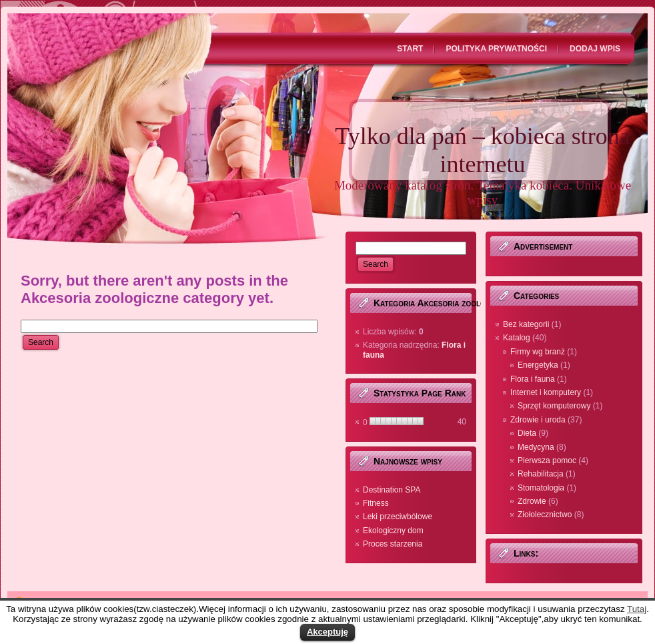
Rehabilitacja (541, 474)
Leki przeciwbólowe (398, 517)
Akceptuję (327, 632)
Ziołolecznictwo (545, 515)
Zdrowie (532, 501)
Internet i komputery (546, 392)
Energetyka (538, 365)
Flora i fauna (533, 379)
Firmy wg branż (538, 352)
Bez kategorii (526, 324)
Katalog (517, 338)
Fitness (376, 503)
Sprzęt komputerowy (554, 406)
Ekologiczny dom (393, 531)
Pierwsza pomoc (547, 460)
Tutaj (637, 609)
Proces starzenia (393, 544)
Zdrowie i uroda (538, 420)
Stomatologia (541, 488)
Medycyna (536, 447)
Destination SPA (392, 490)
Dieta (527, 433)
